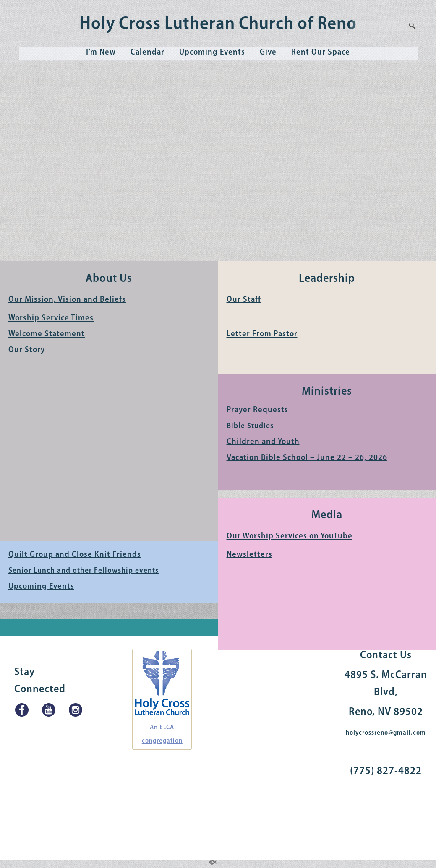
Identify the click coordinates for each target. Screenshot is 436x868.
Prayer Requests (257, 410)
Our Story (27, 350)
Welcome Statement (47, 334)
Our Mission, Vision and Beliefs (67, 300)
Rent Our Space (321, 52)
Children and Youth (263, 442)
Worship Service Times (51, 318)
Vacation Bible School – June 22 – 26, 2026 (307, 458)
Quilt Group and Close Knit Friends (75, 555)
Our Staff (244, 300)
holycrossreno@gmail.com (386, 733)
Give (268, 52)
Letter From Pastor (262, 334)
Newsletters (249, 555)
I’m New (101, 52)
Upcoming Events (212, 52)
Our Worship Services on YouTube (290, 536)
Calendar (148, 52)
